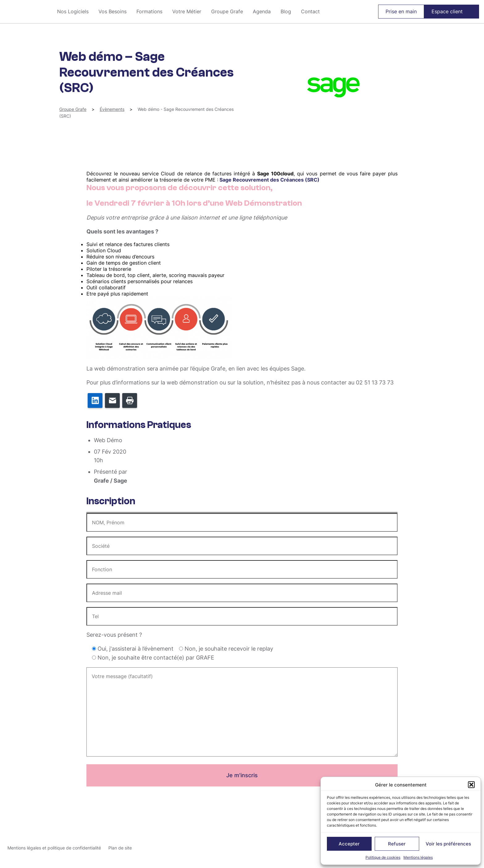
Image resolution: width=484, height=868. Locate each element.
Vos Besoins (113, 11)
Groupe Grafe (26, 12)
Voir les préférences (448, 844)
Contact (310, 11)
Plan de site (120, 848)
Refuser (397, 844)
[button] (471, 785)
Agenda (262, 11)
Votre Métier (187, 11)
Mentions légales (418, 857)
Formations (149, 11)
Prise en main (401, 11)
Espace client (447, 11)
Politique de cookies (383, 857)
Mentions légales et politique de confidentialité (54, 848)
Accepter (349, 844)
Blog (286, 11)
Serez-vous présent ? (114, 635)
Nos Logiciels (73, 11)
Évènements (112, 109)
